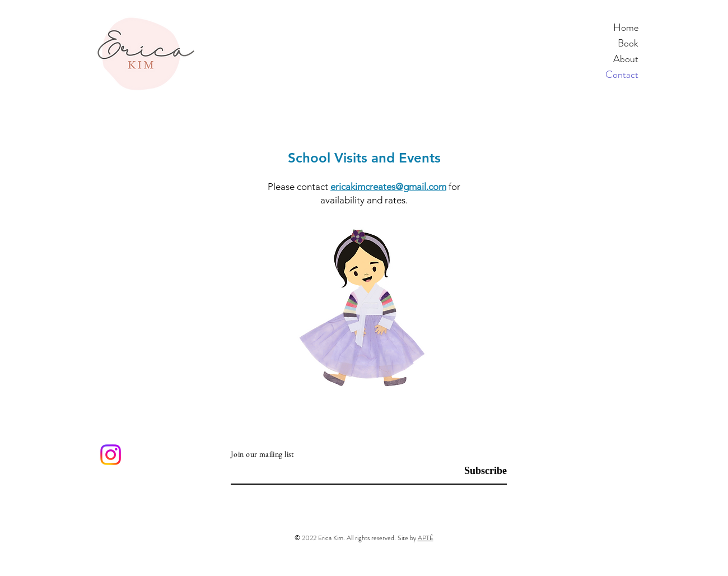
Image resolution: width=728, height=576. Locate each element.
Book (628, 43)
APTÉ (426, 538)
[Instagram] (111, 455)
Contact (622, 75)
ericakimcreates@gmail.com (388, 187)
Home (626, 27)
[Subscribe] (479, 472)
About (626, 59)
